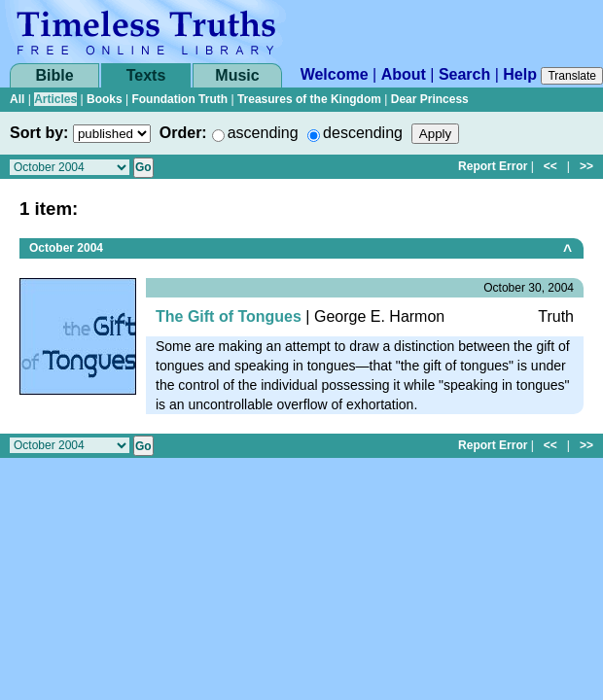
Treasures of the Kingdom (309, 99)
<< (550, 166)
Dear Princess (430, 99)
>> (586, 166)
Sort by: (39, 133)
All (17, 99)
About (404, 74)
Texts (146, 75)
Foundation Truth (179, 99)
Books (105, 99)
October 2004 (66, 248)
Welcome (335, 74)
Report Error (493, 166)
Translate (572, 76)
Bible (54, 75)
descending (363, 133)
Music (237, 75)
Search (464, 74)
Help (520, 74)
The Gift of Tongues (229, 316)
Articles (55, 99)
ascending (263, 133)
